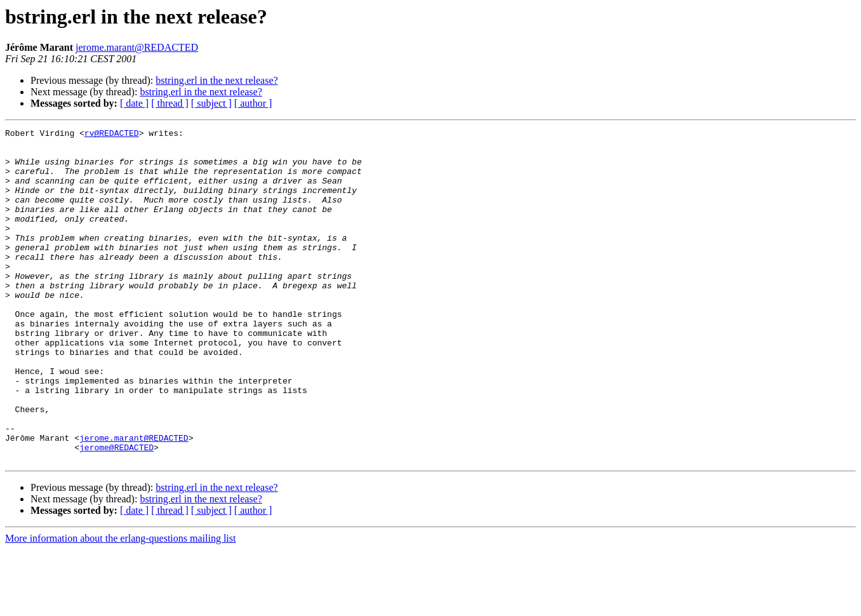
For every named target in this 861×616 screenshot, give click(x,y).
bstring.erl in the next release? (217, 80)
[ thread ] (170, 103)
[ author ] (253, 103)
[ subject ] (211, 103)
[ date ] (134, 103)
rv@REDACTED (112, 135)
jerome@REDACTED (117, 512)
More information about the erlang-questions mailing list (120, 605)
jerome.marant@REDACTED (137, 47)
